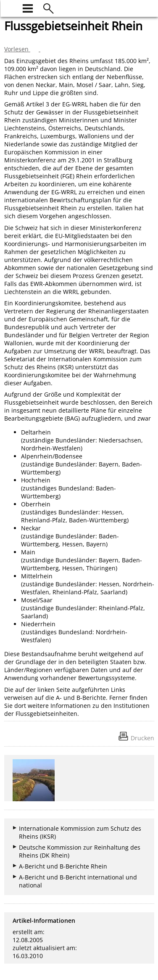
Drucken (142, 738)
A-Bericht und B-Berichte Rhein (63, 866)
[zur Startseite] (9, 7)
